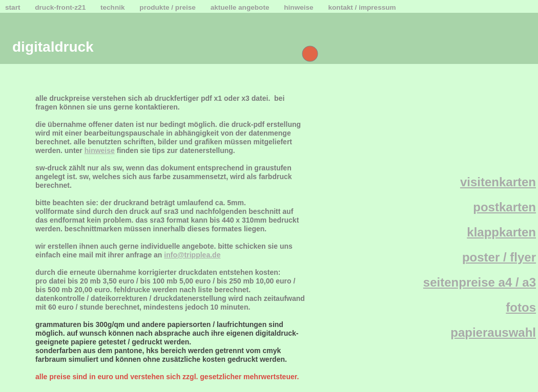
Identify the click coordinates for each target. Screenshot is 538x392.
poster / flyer (499, 257)
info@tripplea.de (192, 255)
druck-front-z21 (61, 7)
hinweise (299, 7)
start (14, 7)
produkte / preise (168, 7)
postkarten (504, 207)
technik (113, 7)
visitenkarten (498, 182)
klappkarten (501, 232)
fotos (521, 307)
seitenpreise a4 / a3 (480, 282)
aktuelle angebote (241, 7)
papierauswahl (493, 332)
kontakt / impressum (362, 7)
